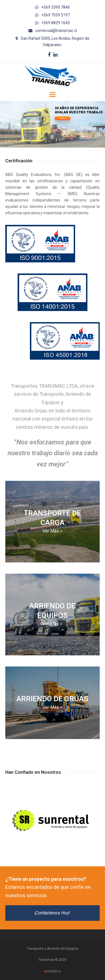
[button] (52, 95)
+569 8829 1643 (56, 23)
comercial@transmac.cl (56, 31)
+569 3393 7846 (56, 7)
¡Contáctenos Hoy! (52, 913)
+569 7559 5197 (56, 15)
